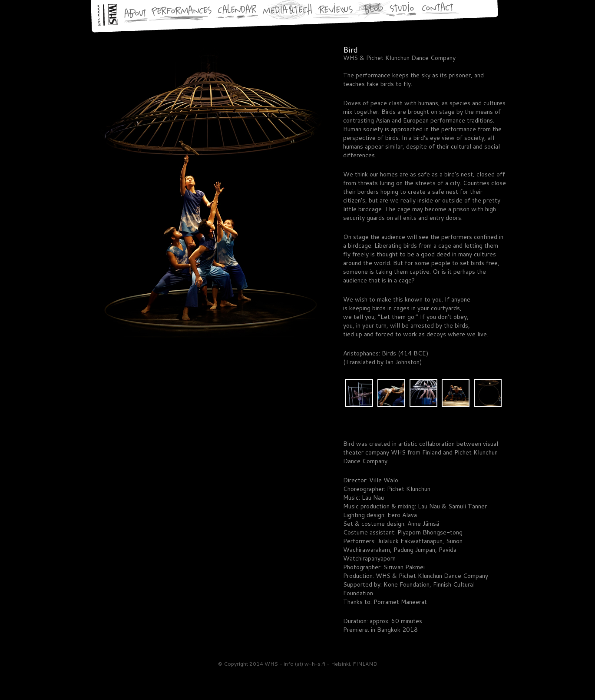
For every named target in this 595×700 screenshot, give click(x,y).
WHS (96, 680)
